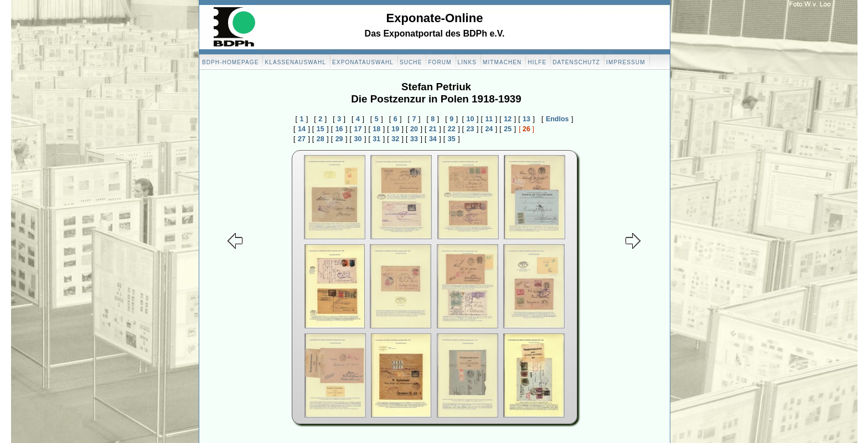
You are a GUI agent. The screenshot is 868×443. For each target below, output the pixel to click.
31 (376, 139)
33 (414, 139)
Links (467, 62)
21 (433, 129)
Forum (440, 62)
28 (321, 139)
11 (489, 119)
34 (433, 139)
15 (321, 129)
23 (471, 129)
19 (395, 129)
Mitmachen (502, 62)
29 (339, 139)
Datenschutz (576, 62)
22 (452, 129)
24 (489, 129)
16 (339, 129)
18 (376, 129)
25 (508, 129)
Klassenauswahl (295, 62)
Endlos (557, 119)
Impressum (626, 62)
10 (471, 119)
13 (526, 119)
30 (358, 139)
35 (452, 139)
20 (414, 129)
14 (302, 129)
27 (302, 139)
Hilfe (537, 62)
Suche (411, 62)
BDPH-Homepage (230, 62)
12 (508, 119)
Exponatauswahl (363, 62)
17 (358, 129)
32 (395, 139)
